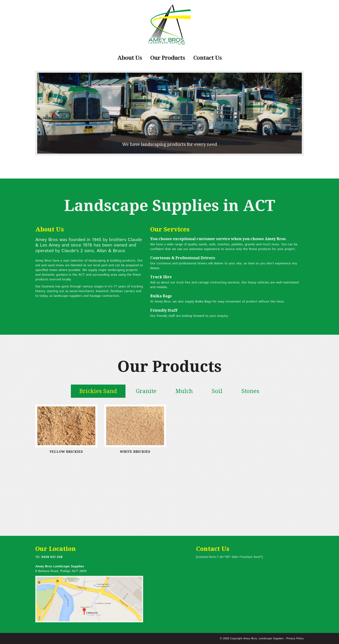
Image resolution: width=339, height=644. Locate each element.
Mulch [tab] (184, 391)
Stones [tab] (250, 391)
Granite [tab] (146, 391)
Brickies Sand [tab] (98, 391)
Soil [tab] (217, 391)
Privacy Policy (295, 638)
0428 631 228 (52, 557)
